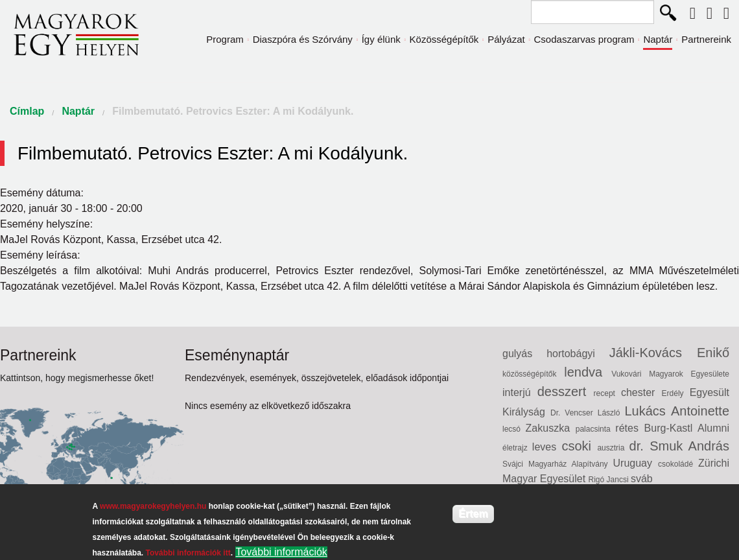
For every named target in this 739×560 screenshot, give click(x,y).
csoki (579, 446)
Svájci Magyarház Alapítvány (558, 464)
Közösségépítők (444, 39)
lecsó (514, 429)
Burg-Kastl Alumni (687, 428)
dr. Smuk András (679, 446)
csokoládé (678, 464)
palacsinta (596, 429)
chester (641, 392)
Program (225, 39)
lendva (588, 372)
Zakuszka (551, 428)
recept (607, 393)
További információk (281, 552)
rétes (629, 428)
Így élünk (381, 39)
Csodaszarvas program (584, 39)
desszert (566, 391)
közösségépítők (533, 374)
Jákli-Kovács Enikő (669, 353)
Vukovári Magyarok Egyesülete (670, 374)
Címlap (27, 111)
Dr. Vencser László (587, 413)
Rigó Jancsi (610, 480)
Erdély (676, 393)
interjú (520, 392)
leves (547, 447)
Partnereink (706, 39)
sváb (642, 479)
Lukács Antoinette (677, 411)
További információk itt (188, 553)
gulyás (524, 354)
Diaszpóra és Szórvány (303, 39)
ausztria (613, 448)
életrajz (517, 448)
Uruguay (636, 463)
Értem (473, 514)
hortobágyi (578, 354)
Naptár (658, 39)
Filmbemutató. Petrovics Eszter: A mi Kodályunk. (233, 111)
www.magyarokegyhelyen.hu (153, 506)
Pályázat (506, 39)
